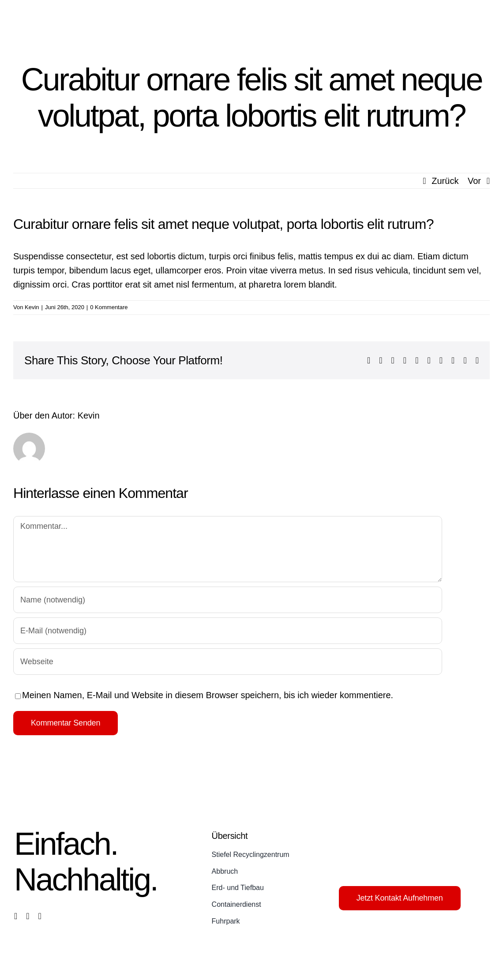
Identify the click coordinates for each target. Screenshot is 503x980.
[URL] (228, 662)
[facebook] (16, 916)
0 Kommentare (109, 307)
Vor (474, 181)
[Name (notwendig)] (228, 600)
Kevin (32, 307)
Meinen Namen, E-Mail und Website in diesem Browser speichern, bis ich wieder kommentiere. (208, 695)
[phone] (40, 916)
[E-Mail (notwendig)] (228, 631)
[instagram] (28, 916)
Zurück (445, 181)
